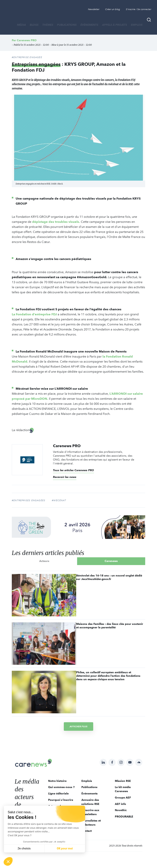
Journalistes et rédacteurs (91, 823)
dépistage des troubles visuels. (56, 222)
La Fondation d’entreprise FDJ (34, 314)
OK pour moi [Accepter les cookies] (65, 849)
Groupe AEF (123, 798)
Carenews (111, 561)
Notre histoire (57, 781)
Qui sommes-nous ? (61, 787)
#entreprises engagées (29, 500)
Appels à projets (115, 25)
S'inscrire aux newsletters (90, 812)
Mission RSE (123, 781)
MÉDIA (21, 25)
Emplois (137, 25)
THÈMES (48, 25)
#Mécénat (59, 500)
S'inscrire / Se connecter (139, 9)
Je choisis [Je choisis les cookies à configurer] (24, 849)
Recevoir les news (65, 477)
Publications (67, 25)
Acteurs (44, 561)
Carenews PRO (27, 40)
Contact (87, 831)
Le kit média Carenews (123, 789)
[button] (8, 861)
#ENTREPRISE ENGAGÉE (27, 57)
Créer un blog (113, 9)
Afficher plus (78, 726)
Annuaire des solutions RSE (90, 802)
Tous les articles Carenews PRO (73, 470)
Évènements (89, 25)
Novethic (121, 810)
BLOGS (34, 25)
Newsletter (94, 9)
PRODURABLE (124, 817)
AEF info (120, 804)
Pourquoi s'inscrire (61, 800)
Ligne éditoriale (58, 793)
